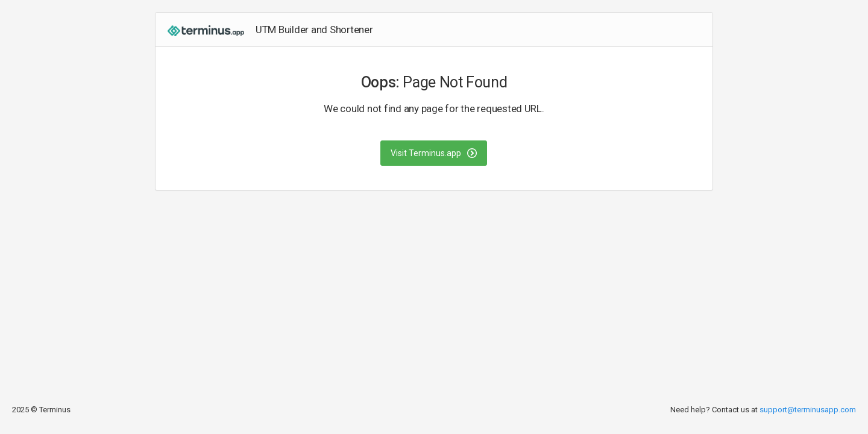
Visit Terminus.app (434, 153)
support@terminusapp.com (808, 410)
